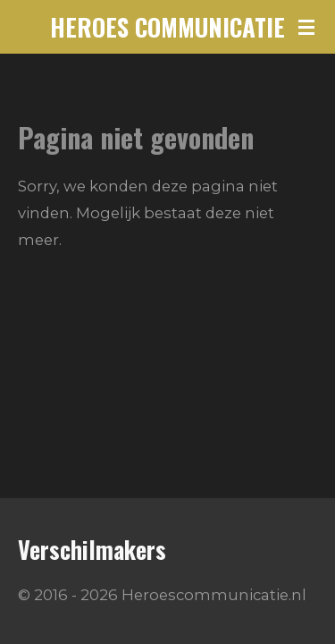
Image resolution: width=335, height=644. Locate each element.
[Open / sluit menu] (306, 27)
